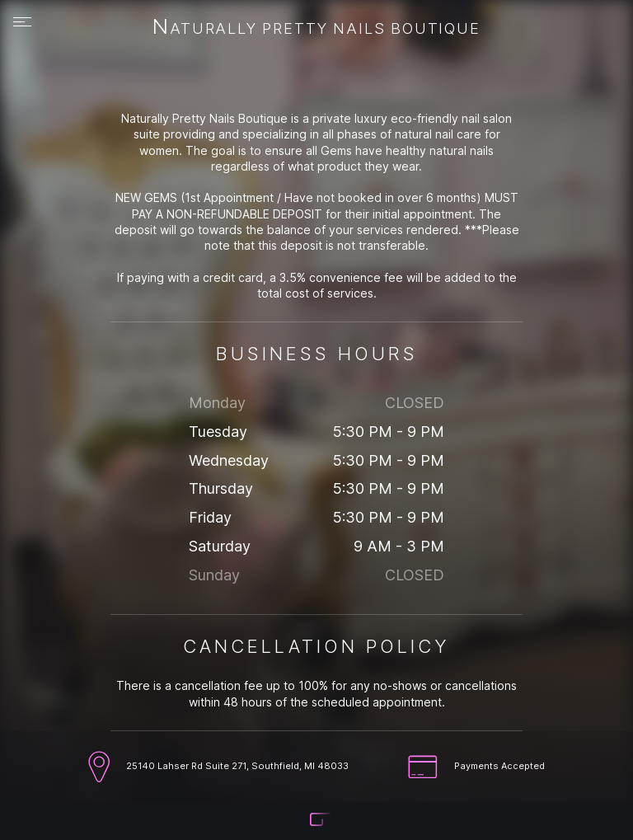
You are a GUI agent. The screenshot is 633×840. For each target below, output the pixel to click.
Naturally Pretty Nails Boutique (316, 28)
